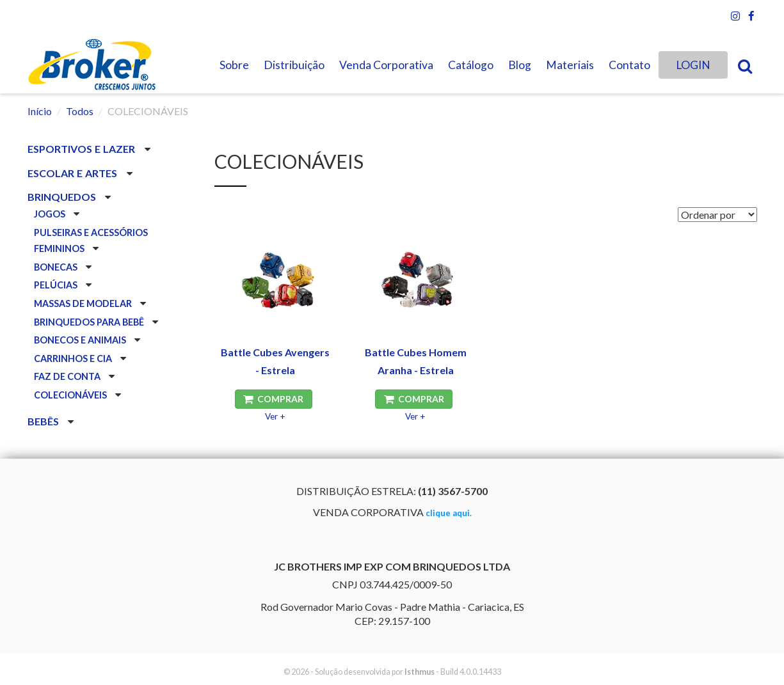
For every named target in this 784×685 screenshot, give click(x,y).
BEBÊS (44, 421)
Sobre (234, 65)
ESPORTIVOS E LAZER (83, 149)
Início (40, 111)
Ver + (275, 416)
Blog (520, 65)
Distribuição (294, 65)
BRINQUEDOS (63, 197)
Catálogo (471, 65)
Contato (629, 65)
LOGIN (693, 65)
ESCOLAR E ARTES (74, 173)
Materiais (570, 65)
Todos (80, 111)
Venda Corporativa (386, 65)
